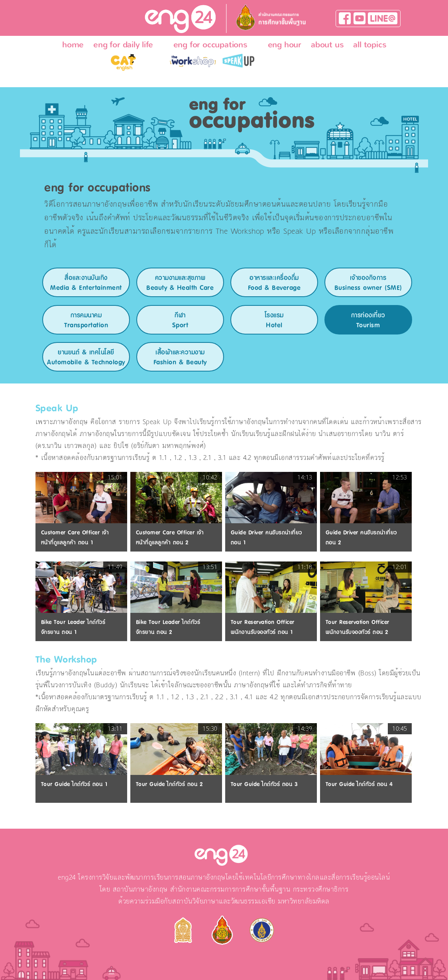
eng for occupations (210, 45)
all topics (370, 45)
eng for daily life (123, 45)
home (73, 45)
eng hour (285, 45)
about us (327, 45)
